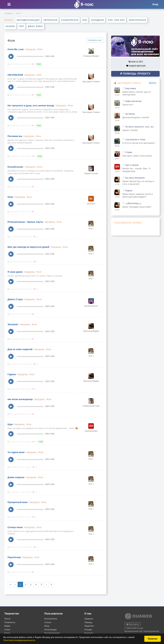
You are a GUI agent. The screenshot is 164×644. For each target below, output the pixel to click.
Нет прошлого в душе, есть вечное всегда (31, 106)
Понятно (153, 639)
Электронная (137, 20)
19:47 (117, 159)
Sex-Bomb (130, 114)
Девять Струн (15, 299)
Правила (89, 619)
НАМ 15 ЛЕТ (136, 62)
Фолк (40, 49)
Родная (129, 191)
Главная (8, 13)
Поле (10, 197)
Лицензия (89, 626)
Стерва (129, 152)
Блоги (7, 633)
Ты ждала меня (16, 452)
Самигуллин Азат (91, 406)
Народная (97, 20)
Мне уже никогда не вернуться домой (28, 247)
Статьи (48, 622)
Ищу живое (131, 88)
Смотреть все (95, 40)
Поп (21, 26)
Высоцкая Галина (91, 81)
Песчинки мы (15, 136)
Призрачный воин (18, 502)
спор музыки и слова (135, 139)
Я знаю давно (15, 272)
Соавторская (70, 20)
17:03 (117, 197)
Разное (10, 26)
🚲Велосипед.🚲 (133, 203)
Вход (47, 626)
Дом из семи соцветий (20, 349)
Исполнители (51, 619)
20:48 (117, 133)
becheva (91, 204)
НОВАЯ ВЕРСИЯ (136, 66)
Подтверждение (52, 633)
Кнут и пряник (132, 165)
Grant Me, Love (16, 49)
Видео (7, 626)
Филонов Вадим (91, 331)
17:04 (117, 184)
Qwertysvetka (91, 431)
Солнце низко (15, 527)
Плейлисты (10, 622)
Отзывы (88, 630)
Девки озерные (16, 477)
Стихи (7, 630)
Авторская (50, 20)
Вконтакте (132, 624)
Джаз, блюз (35, 26)
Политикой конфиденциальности (19, 640)
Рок (85, 20)
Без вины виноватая (135, 178)
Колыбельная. (16, 167)
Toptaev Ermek (91, 173)
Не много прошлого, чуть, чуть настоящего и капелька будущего (141, 127)
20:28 (117, 146)
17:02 (117, 210)
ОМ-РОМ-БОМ (15, 75)
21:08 (117, 120)
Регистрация (50, 630)
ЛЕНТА (153, 83)
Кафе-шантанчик (133, 101)
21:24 (117, 108)
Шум (10, 424)
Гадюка (12, 374)
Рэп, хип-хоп (116, 20)
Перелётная (14, 557)
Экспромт (13, 324)
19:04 (117, 171)
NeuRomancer (91, 306)
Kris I (91, 229)
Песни (7, 619)
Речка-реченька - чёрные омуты (25, 222)
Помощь (88, 622)
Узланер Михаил (91, 56)
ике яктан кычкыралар (20, 399)
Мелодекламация (28, 20)
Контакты (89, 633)
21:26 (117, 95)
